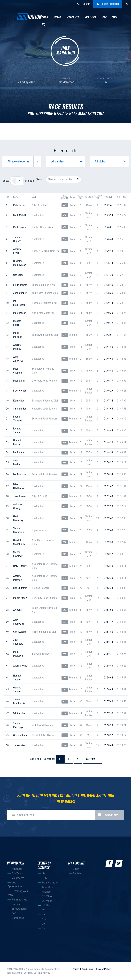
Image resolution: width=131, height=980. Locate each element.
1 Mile (46, 905)
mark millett (20, 215)
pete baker (19, 205)
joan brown (19, 496)
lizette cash (20, 391)
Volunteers (18, 878)
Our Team (17, 873)
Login (76, 869)
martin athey (20, 598)
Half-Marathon (51, 883)
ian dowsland (20, 474)
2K (44, 910)
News (114, 17)
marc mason (20, 313)
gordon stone (20, 735)
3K (44, 924)
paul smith (19, 381)
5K (44, 873)
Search (84, 4)
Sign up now (107, 815)
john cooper (20, 293)
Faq (43, 25)
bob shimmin (20, 588)
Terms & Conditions (83, 969)
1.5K (45, 919)
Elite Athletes (19, 909)
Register (78, 873)
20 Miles (47, 901)
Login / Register (108, 4)
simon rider (20, 409)
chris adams (20, 632)
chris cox (18, 275)
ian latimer (19, 452)
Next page (92, 759)
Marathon (48, 887)
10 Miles (47, 896)
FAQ (14, 913)
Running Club (73, 17)
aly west (18, 610)
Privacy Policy (103, 969)
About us (17, 869)
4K (44, 915)
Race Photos (90, 17)
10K (45, 878)
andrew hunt (20, 666)
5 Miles (46, 892)
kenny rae (19, 401)
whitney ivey (20, 713)
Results (58, 17)
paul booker (20, 227)
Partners (17, 904)
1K (44, 928)
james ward (20, 745)
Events (45, 17)
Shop (104, 17)
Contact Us (18, 918)
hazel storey (20, 566)
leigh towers (20, 285)
